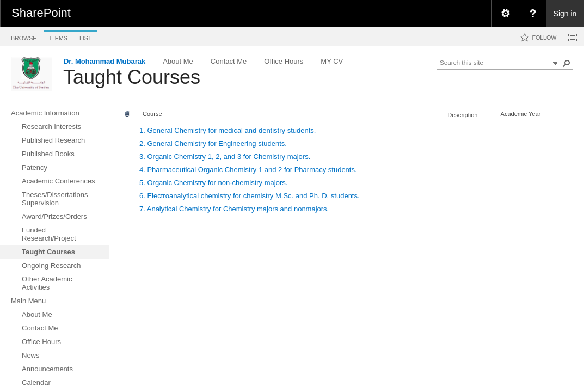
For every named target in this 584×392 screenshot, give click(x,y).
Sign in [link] (565, 14)
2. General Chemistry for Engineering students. (213, 143)
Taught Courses (132, 77)
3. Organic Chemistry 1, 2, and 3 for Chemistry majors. (225, 157)
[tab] (24, 36)
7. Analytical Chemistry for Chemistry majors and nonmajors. (234, 209)
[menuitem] (505, 14)
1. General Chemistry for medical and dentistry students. (228, 130)
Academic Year (521, 114)
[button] (567, 63)
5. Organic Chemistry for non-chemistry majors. (213, 183)
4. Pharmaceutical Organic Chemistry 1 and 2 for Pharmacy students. (248, 170)
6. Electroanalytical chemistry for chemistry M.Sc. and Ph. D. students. (250, 196)
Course (152, 114)
